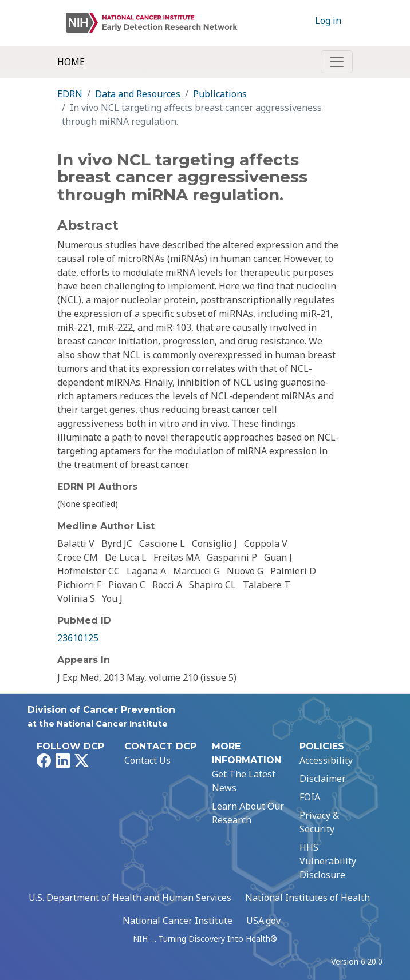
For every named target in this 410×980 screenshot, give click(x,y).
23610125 (78, 638)
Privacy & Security (319, 822)
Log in (328, 21)
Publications (220, 94)
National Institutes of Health (307, 898)
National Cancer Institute (178, 921)
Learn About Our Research (248, 813)
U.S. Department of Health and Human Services (130, 898)
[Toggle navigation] (337, 62)
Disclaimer (323, 779)
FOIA (310, 797)
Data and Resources (138, 94)
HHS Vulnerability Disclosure (328, 861)
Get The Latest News (244, 781)
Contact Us (147, 760)
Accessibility (326, 760)
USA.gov (263, 921)
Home (71, 62)
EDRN (70, 94)
